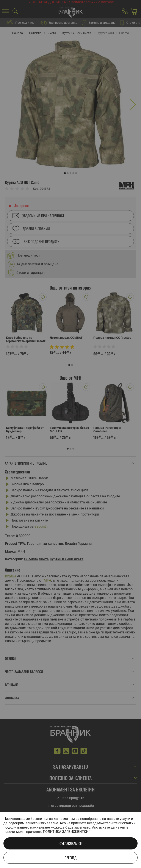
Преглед (70, 858)
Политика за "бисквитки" (66, 832)
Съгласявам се (71, 843)
